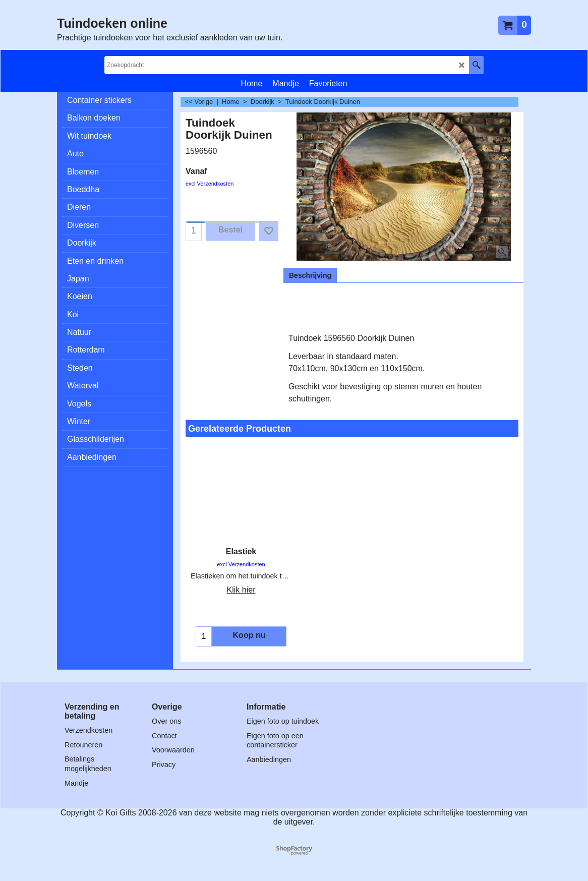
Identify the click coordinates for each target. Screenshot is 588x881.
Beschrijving (310, 275)
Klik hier (241, 590)
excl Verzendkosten (210, 184)
